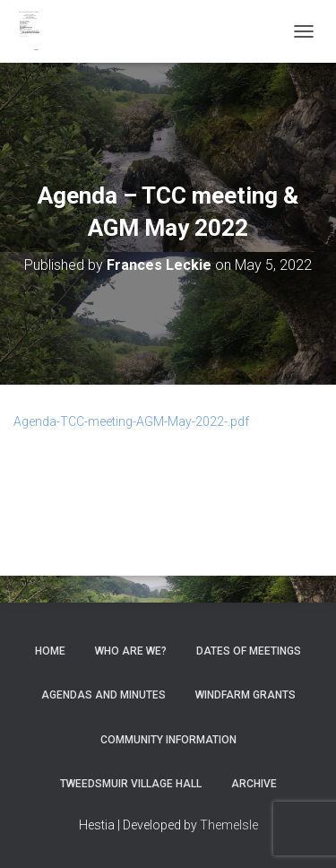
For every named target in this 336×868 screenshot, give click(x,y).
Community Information (168, 740)
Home (50, 651)
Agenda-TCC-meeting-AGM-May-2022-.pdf (131, 421)
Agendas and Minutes (103, 695)
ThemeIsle (229, 825)
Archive (254, 784)
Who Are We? (131, 651)
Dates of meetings (249, 651)
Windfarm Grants (246, 695)
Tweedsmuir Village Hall (131, 784)
